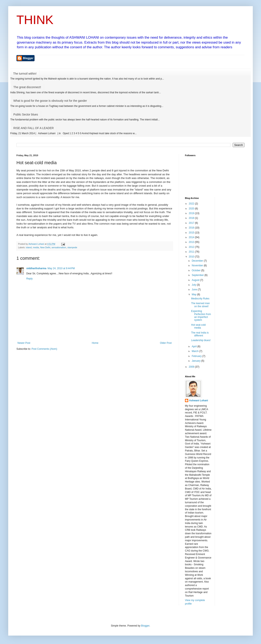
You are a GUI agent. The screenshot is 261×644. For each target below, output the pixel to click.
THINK (35, 20)
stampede (72, 247)
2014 (192, 237)
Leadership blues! (201, 340)
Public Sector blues (26, 114)
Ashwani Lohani (199, 400)
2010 (192, 257)
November (198, 265)
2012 (192, 247)
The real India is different (200, 334)
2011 (192, 252)
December (198, 261)
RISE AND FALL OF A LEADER (33, 128)
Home (95, 343)
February (197, 356)
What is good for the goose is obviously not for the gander (50, 101)
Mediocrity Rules (200, 299)
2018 (192, 218)
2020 (192, 209)
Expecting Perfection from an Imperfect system (201, 316)
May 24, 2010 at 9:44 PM (61, 268)
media (36, 247)
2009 (192, 367)
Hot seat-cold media (198, 326)
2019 (192, 213)
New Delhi (45, 247)
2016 (192, 228)
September (198, 275)
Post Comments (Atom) (44, 349)
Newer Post (24, 343)
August (196, 280)
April (195, 346)
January (196, 361)
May (194, 294)
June (195, 290)
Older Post (166, 343)
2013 (192, 242)
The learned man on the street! (200, 305)
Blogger (145, 626)
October (196, 270)
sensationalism (59, 247)
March (196, 351)
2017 (192, 223)
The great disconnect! (27, 87)
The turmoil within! (25, 74)
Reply (29, 279)
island (29, 247)
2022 (192, 204)
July (194, 285)
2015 (192, 233)
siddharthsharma (36, 268)
